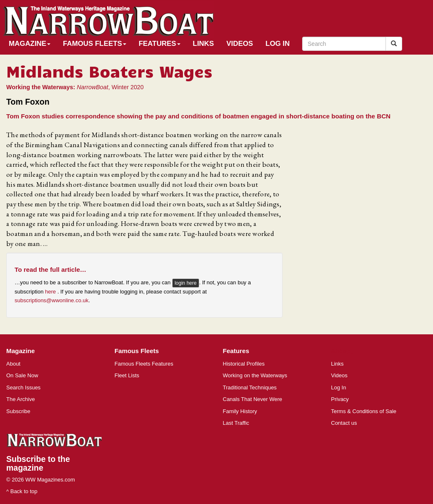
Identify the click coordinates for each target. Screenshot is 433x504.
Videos (240, 44)
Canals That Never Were (253, 399)
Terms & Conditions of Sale (364, 411)
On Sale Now (22, 375)
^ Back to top (22, 491)
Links (204, 44)
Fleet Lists (127, 375)
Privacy (340, 399)
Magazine (30, 44)
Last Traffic (236, 423)
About (13, 364)
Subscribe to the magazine (38, 463)
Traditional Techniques (250, 387)
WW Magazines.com (50, 480)
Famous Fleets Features (144, 364)
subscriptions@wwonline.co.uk (51, 300)
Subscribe (18, 411)
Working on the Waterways (255, 375)
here (51, 292)
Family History (240, 411)
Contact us (344, 423)
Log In (278, 44)
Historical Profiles (244, 364)
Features (160, 44)
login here (186, 283)
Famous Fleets (95, 44)
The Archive (21, 399)
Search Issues (23, 387)
